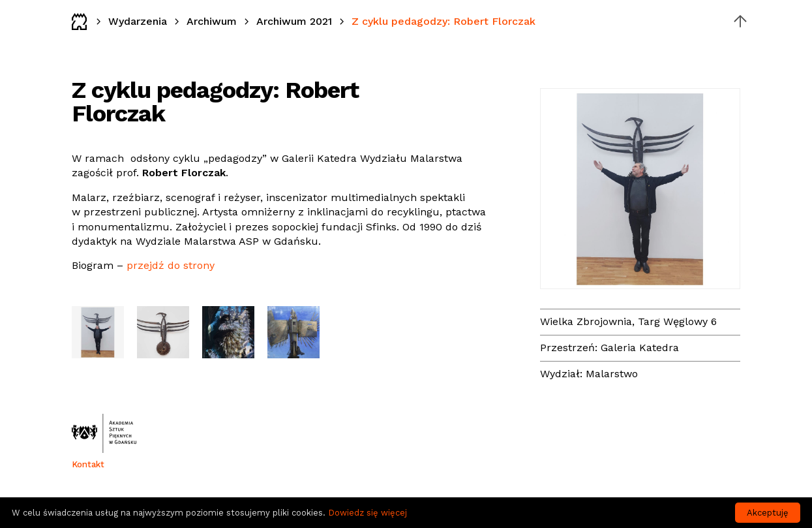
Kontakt (88, 464)
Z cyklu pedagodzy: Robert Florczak (444, 21)
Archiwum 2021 (294, 21)
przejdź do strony (171, 265)
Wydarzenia (138, 21)
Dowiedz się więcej (368, 513)
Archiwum (212, 21)
